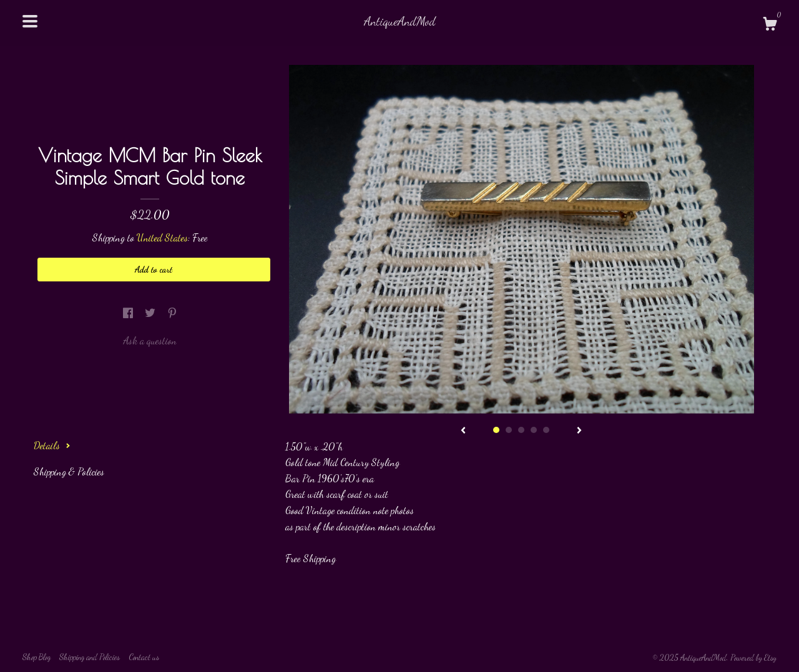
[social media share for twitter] (151, 313)
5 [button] (546, 430)
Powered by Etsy (753, 658)
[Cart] (770, 26)
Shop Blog (37, 657)
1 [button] (496, 430)
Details (52, 445)
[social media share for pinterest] (172, 313)
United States (162, 237)
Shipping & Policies (69, 471)
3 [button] (521, 430)
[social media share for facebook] (129, 313)
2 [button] (509, 430)
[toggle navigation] (30, 21)
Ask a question (150, 340)
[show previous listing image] (463, 431)
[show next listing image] (579, 431)
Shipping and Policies (90, 657)
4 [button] (534, 430)
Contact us (144, 657)
